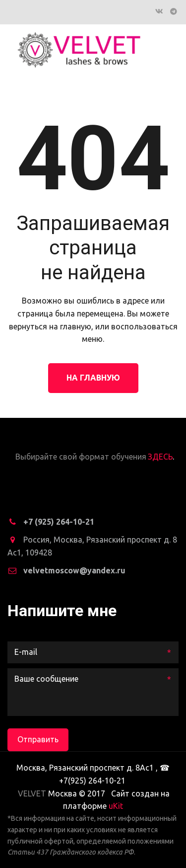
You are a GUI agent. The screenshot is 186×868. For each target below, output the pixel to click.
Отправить (38, 739)
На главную (93, 378)
